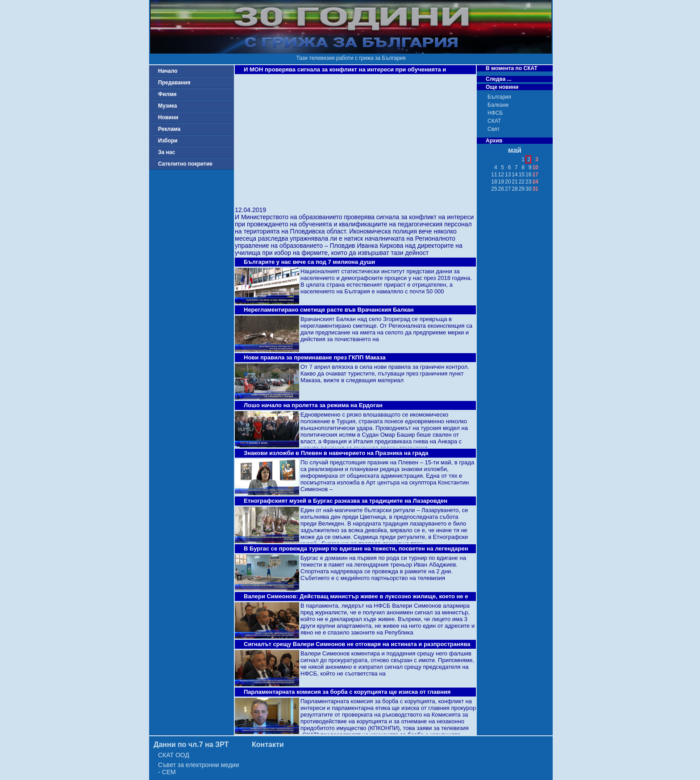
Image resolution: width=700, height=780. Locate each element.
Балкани (498, 105)
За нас (167, 152)
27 (508, 189)
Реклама (169, 129)
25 (494, 189)
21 (515, 182)
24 (535, 182)
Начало (168, 71)
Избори (168, 141)
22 (522, 182)
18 (494, 182)
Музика (168, 106)
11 (494, 175)
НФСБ (495, 113)
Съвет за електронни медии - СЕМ (199, 768)
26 (501, 189)
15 (522, 175)
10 (535, 167)
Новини (168, 117)
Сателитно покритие (185, 164)
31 (535, 189)
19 (501, 182)
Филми (167, 94)
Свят (494, 129)
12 (501, 175)
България (499, 97)
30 (528, 189)
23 (528, 182)
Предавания (174, 83)
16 (528, 175)
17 (535, 175)
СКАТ (494, 121)
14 (515, 175)
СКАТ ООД (174, 755)
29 (522, 189)
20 (508, 182)
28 (515, 189)
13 (508, 175)
